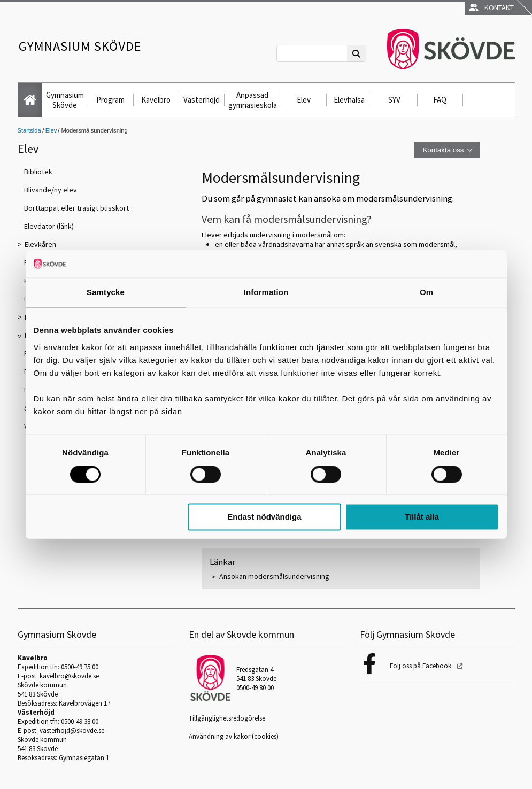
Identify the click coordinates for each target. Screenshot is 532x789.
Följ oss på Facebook (421, 666)
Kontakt (491, 7)
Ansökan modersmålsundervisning (274, 576)
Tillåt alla (422, 517)
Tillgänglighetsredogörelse (227, 718)
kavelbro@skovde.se (69, 676)
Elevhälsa (349, 100)
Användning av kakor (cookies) (234, 736)
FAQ (440, 100)
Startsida (29, 130)
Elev (304, 100)
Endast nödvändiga (264, 517)
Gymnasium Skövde (65, 100)
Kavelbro (156, 100)
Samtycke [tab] (106, 293)
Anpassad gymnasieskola (253, 100)
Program (110, 100)
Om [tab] (426, 293)
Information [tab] (266, 293)
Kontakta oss (443, 150)
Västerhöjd (202, 100)
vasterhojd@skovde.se (72, 730)
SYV (394, 100)
